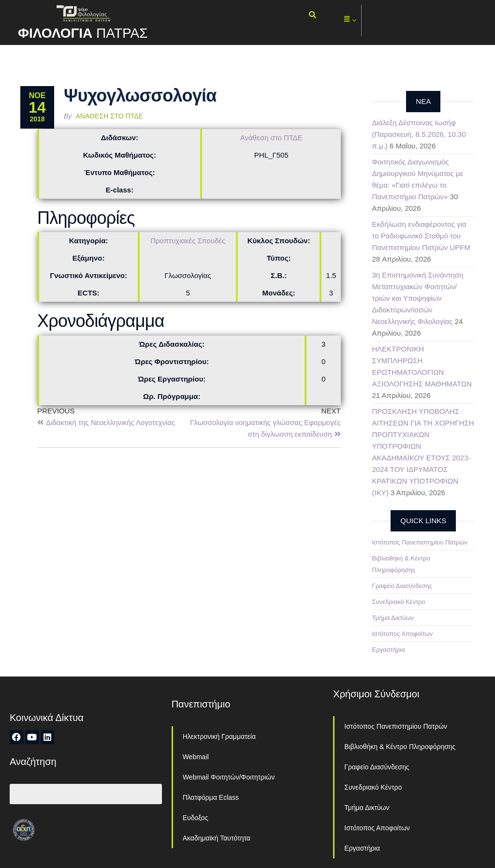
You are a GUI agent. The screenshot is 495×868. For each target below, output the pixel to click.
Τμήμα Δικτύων (393, 618)
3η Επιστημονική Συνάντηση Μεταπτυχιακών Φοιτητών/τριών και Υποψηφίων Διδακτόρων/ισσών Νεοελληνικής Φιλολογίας (418, 298)
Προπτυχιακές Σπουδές (188, 241)
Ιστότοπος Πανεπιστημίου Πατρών (420, 542)
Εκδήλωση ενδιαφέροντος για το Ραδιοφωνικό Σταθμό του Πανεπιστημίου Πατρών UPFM (421, 236)
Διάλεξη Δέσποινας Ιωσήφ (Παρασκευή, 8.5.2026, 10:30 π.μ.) (419, 134)
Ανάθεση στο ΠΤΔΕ (109, 116)
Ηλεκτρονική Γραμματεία (219, 736)
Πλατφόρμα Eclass (211, 797)
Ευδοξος (196, 818)
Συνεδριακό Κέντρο (399, 602)
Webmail (196, 757)
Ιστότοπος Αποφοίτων (403, 634)
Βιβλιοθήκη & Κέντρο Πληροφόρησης (400, 747)
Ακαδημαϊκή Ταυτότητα (217, 838)
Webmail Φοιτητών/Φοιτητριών (229, 777)
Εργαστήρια (389, 650)
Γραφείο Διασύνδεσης (402, 586)
